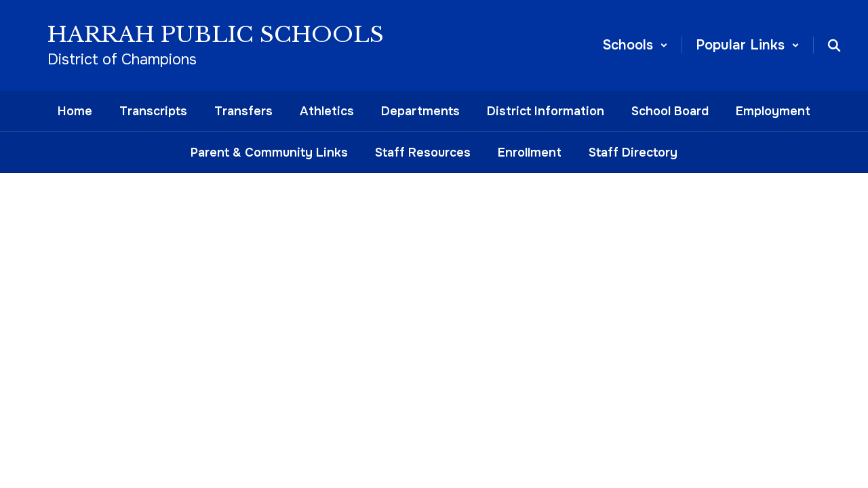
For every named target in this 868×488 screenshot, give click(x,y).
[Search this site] (834, 45)
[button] (635, 45)
